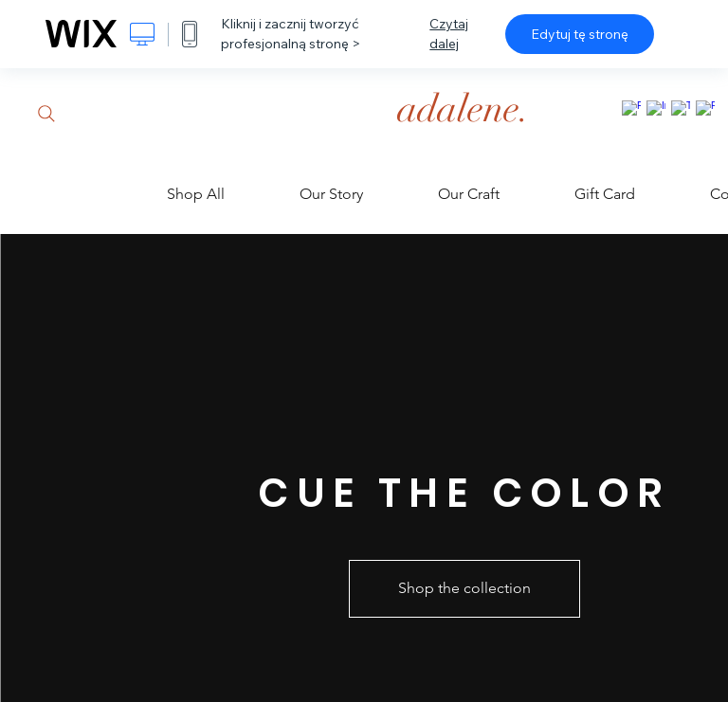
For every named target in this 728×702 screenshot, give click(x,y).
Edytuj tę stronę (580, 34)
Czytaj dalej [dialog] (449, 34)
